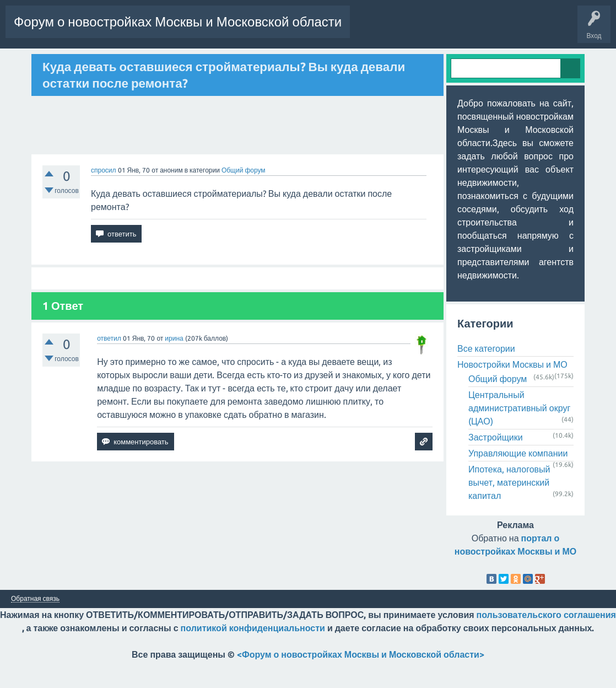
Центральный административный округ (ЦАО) (519, 435)
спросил (104, 197)
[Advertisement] (237, 152)
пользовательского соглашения (546, 642)
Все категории (486, 375)
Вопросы (25, 62)
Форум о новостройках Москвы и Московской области (178, 22)
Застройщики (496, 464)
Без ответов (106, 62)
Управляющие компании (518, 480)
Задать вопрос (216, 62)
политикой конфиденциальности (253, 655)
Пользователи (158, 62)
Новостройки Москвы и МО (512, 391)
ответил (109, 365)
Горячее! (63, 62)
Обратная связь (35, 626)
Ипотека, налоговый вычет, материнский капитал (509, 509)
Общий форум (244, 197)
